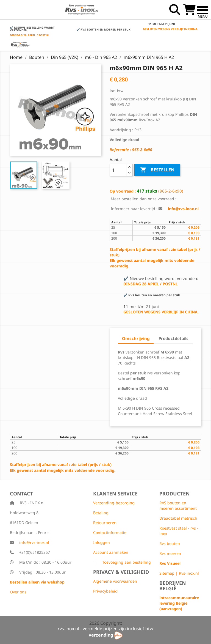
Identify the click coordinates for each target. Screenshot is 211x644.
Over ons (18, 592)
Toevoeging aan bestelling (126, 562)
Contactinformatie (110, 532)
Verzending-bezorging (114, 503)
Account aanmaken (111, 552)
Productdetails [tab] (173, 338)
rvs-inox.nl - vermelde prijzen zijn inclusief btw (105, 629)
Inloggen (102, 542)
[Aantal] (118, 170)
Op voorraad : (123, 191)
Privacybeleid (105, 591)
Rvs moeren (170, 553)
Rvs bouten (170, 543)
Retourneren (105, 523)
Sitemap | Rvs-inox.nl (179, 573)
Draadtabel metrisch (178, 518)
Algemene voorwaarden (115, 581)
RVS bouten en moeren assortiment (178, 505)
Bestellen (157, 170)
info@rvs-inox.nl (34, 542)
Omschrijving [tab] (136, 338)
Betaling (101, 513)
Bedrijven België (173, 586)
